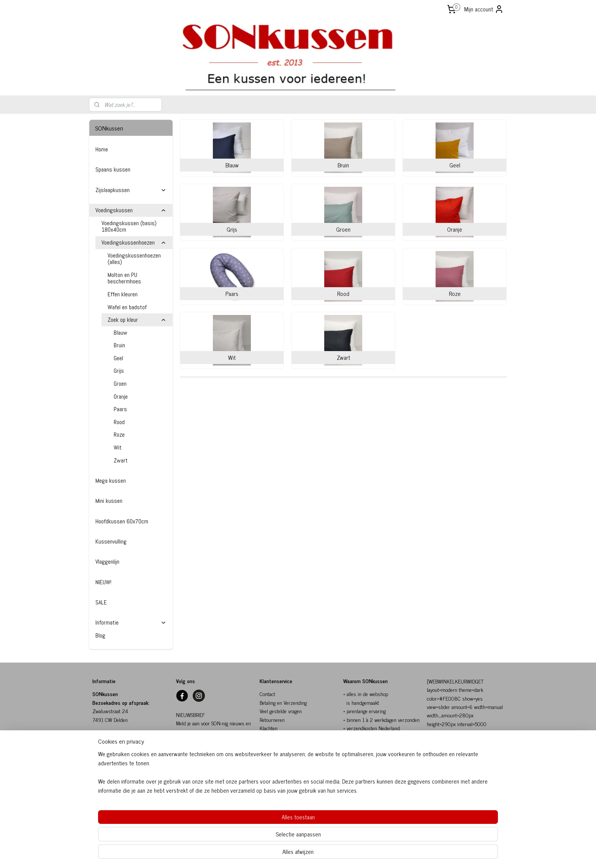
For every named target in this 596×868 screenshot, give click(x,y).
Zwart (121, 460)
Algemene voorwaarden (284, 745)
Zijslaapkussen (131, 190)
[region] (248, 836)
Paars (120, 409)
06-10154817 (107, 779)
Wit (118, 448)
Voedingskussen (131, 210)
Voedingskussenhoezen (134, 242)
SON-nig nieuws (193, 757)
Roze (119, 435)
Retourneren (272, 719)
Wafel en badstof (127, 307)
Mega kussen (111, 481)
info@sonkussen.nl (112, 770)
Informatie (131, 622)
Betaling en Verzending (283, 702)
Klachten (269, 728)
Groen (120, 384)
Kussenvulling (111, 541)
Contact (267, 694)
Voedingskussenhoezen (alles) (134, 259)
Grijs (119, 371)
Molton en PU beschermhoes (124, 278)
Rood (119, 422)
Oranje (121, 397)
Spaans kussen (113, 169)
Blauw (120, 333)
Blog (100, 635)
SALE (101, 602)
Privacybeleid (273, 753)
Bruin (119, 345)
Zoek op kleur (137, 320)
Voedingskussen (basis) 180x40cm (129, 227)
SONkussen (272, 736)
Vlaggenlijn (107, 562)
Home (102, 149)
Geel (118, 358)
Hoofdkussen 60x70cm (122, 521)
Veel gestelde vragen (281, 711)
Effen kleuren (123, 294)
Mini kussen (109, 501)
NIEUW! (103, 582)
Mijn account (484, 9)
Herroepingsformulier (282, 762)
